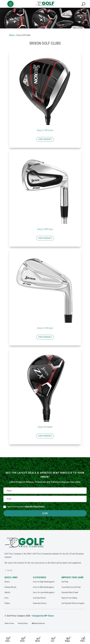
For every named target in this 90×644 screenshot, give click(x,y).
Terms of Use (9, 623)
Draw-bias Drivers (40, 603)
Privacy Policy (23, 623)
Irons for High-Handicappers (44, 582)
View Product (45, 139)
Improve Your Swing (69, 598)
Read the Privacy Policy (35, 507)
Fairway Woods (10, 587)
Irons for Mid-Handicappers (43, 587)
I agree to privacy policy (24, 507)
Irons (53, 641)
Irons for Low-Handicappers (44, 592)
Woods (22, 641)
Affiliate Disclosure (38, 623)
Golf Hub (65, 582)
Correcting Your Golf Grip (71, 587)
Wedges (67, 641)
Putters (83, 641)
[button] (10, 4)
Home (12, 35)
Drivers (8, 641)
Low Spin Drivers (39, 598)
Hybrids (37, 641)
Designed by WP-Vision (43, 616)
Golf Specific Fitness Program (73, 603)
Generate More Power (70, 592)
